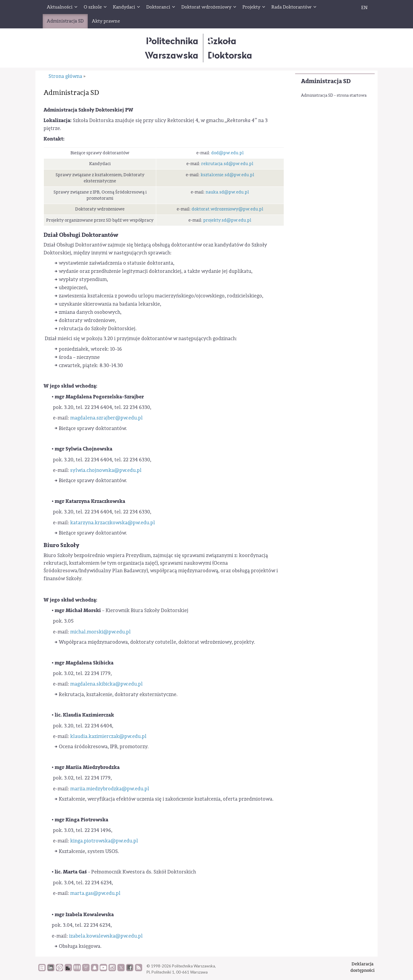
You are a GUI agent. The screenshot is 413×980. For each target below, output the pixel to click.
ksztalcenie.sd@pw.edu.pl (227, 175)
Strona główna (65, 76)
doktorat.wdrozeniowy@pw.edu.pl (227, 209)
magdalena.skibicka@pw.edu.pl (106, 684)
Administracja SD (326, 81)
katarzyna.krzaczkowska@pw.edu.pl (113, 523)
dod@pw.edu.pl (227, 153)
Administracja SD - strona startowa (334, 95)
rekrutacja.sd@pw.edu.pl (227, 164)
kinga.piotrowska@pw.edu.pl (104, 841)
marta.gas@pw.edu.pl (95, 893)
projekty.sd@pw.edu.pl (227, 220)
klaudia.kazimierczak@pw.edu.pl (108, 736)
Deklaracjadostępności (363, 967)
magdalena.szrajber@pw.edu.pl (106, 418)
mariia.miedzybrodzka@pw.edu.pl (110, 789)
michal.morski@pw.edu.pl (100, 632)
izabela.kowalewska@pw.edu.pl (106, 936)
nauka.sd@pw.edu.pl (227, 192)
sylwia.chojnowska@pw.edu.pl (106, 470)
